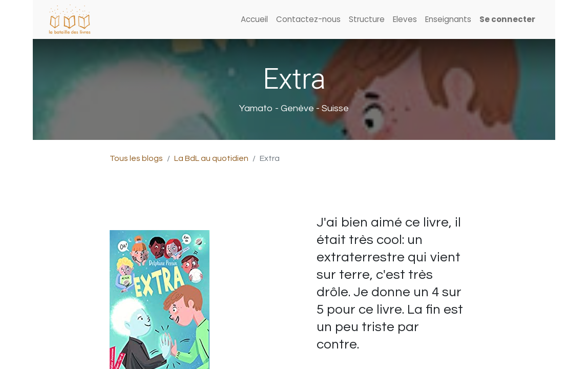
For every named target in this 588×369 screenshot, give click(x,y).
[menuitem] (254, 20)
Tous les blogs (136, 158)
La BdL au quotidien (211, 158)
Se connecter (507, 19)
